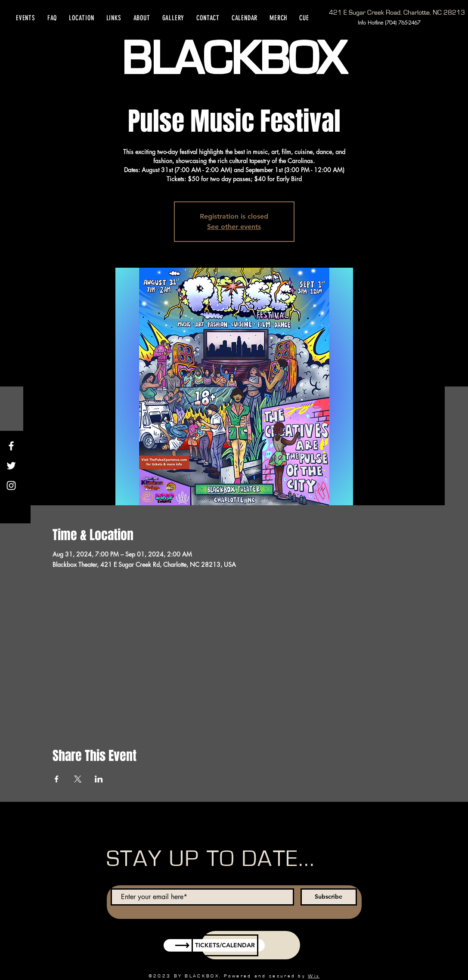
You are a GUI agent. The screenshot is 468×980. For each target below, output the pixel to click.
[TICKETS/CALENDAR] (225, 945)
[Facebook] (11, 446)
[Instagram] (11, 485)
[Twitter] (11, 466)
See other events (234, 227)
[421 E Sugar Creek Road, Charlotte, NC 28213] (397, 12)
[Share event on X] (78, 779)
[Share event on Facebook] (57, 779)
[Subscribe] (329, 897)
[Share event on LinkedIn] (99, 779)
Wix (314, 976)
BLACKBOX (234, 59)
